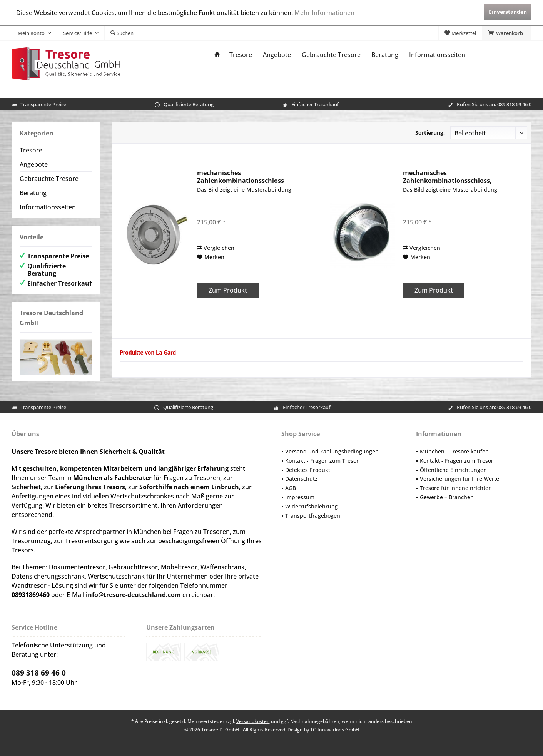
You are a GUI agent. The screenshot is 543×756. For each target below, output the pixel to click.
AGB (291, 488)
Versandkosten (253, 721)
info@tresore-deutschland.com (133, 595)
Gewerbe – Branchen (447, 497)
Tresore (31, 150)
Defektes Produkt (308, 470)
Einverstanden (508, 12)
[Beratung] (385, 55)
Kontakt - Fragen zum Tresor (322, 461)
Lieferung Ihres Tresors (90, 487)
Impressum (300, 497)
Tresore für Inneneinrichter (455, 488)
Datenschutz (301, 479)
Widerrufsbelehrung (312, 506)
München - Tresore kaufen (454, 451)
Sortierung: (430, 133)
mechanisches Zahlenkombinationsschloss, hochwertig (447, 177)
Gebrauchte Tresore (49, 179)
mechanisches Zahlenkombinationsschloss (241, 177)
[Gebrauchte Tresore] (331, 55)
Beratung (33, 193)
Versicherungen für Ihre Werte (459, 479)
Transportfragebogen (313, 516)
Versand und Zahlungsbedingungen (332, 451)
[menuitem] (507, 33)
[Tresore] (241, 55)
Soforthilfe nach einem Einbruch (189, 487)
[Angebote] (277, 55)
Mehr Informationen (324, 13)
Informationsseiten (48, 207)
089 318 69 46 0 (514, 104)
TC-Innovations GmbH (335, 730)
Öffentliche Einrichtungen (453, 470)
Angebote (34, 164)
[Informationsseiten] (437, 55)
